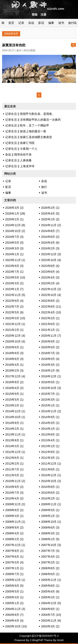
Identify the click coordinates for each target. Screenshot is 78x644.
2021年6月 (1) (50, 324)
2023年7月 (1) (14, 272)
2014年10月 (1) (15, 417)
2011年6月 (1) (50, 469)
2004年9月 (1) (50, 609)
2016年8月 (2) (14, 382)
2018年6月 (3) (14, 359)
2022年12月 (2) (51, 289)
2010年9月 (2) (14, 487)
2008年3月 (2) (50, 533)
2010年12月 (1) (51, 475)
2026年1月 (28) (15, 213)
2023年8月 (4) (50, 266)
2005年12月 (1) (15, 580)
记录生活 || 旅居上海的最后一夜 (26, 131)
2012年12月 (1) (15, 452)
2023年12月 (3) (51, 254)
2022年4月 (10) (51, 312)
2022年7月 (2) (14, 307)
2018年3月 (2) (50, 365)
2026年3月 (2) (14, 208)
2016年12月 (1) (51, 376)
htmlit (60, 640)
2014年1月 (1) (50, 429)
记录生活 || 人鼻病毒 (18, 160)
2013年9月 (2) (50, 434)
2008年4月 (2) (14, 533)
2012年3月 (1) (50, 458)
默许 (19, 50)
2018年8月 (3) (14, 353)
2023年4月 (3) (50, 277)
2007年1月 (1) (14, 568)
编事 (51, 23)
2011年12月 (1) (51, 464)
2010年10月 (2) (51, 481)
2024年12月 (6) (15, 225)
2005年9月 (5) (14, 586)
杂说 (31, 23)
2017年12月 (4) (15, 376)
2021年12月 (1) (15, 324)
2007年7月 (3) (50, 551)
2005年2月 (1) (50, 597)
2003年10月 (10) (16, 626)
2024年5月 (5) (14, 243)
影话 (41, 23)
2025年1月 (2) (50, 219)
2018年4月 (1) (14, 365)
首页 (11, 23)
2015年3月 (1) (50, 400)
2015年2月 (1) (14, 405)
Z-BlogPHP (37, 640)
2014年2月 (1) (14, 429)
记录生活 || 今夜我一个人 (21, 149)
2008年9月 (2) (14, 527)
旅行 (71, 23)
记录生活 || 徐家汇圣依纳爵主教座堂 (29, 137)
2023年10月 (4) (51, 260)
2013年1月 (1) (50, 446)
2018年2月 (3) (14, 370)
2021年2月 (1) (14, 330)
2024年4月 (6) (50, 243)
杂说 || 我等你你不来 (18, 155)
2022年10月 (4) (51, 295)
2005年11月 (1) (51, 580)
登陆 (35, 15)
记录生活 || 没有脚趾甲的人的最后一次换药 (33, 120)
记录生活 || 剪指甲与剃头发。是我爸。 (30, 114)
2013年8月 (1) (14, 440)
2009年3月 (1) (14, 516)
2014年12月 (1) (15, 411)
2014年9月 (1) (50, 417)
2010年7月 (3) (14, 493)
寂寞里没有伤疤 (14, 45)
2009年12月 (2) (15, 504)
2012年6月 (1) (14, 458)
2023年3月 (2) (14, 283)
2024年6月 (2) (50, 237)
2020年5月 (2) (50, 347)
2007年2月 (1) (50, 562)
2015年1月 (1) (50, 405)
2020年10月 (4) (15, 341)
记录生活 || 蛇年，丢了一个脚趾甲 (27, 125)
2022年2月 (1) (50, 318)
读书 (61, 23)
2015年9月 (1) (14, 394)
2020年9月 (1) (50, 341)
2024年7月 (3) (14, 237)
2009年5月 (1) (50, 510)
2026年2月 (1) (50, 208)
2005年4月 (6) (50, 591)
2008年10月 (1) (51, 522)
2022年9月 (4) (14, 301)
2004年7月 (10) (51, 615)
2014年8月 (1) (14, 423)
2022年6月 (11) (51, 307)
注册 (43, 15)
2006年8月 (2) (50, 568)
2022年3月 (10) (15, 318)
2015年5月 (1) (14, 400)
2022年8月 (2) (50, 301)
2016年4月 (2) (14, 388)
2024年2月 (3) (50, 248)
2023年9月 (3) (14, 266)
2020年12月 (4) (15, 336)
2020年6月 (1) (14, 347)
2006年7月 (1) (14, 574)
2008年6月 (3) (50, 527)
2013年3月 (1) (14, 446)
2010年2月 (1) (50, 498)
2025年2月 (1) (14, 219)
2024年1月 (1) (14, 254)
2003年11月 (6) (51, 621)
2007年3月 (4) (14, 562)
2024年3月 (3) (14, 248)
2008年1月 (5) (50, 539)
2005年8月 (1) (50, 586)
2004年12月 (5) (51, 603)
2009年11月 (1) (51, 504)
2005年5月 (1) (14, 591)
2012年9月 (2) (50, 452)
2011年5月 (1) (14, 475)
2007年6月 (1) (14, 557)
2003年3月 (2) (50, 626)
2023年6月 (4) (50, 272)
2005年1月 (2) (14, 603)
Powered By (22, 640)
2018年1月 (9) (50, 370)
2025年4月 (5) (50, 213)
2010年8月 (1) (50, 487)
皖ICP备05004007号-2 (45, 636)
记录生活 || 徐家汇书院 (20, 143)
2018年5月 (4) (50, 359)
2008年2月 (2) (14, 539)
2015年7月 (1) (50, 394)
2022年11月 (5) (15, 295)
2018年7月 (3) (50, 353)
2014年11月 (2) (51, 411)
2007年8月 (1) (14, 551)
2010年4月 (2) (14, 498)
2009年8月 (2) (14, 510)
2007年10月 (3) (51, 545)
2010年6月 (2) (50, 493)
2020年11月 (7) (51, 336)
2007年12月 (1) (15, 545)
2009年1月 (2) (50, 516)
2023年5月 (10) (15, 277)
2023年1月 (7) (14, 289)
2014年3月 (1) (50, 423)
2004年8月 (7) (14, 615)
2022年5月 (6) (14, 312)
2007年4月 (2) (50, 557)
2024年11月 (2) (51, 225)
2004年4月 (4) (14, 621)
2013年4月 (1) (50, 440)
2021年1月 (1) (50, 330)
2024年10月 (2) (15, 231)
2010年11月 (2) (15, 481)
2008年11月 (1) (15, 522)
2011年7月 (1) (14, 469)
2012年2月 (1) (14, 464)
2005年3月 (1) (14, 597)
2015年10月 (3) (51, 388)
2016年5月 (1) (50, 382)
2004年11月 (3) (15, 609)
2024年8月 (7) (50, 231)
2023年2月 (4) (50, 283)
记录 (21, 23)
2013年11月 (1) (15, 434)
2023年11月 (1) (15, 260)
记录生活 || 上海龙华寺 (20, 166)
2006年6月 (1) (50, 574)
